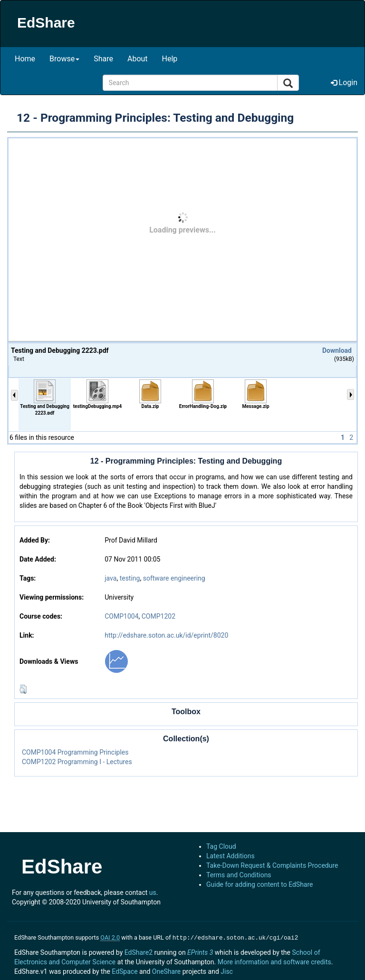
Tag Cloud (221, 846)
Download (337, 350)
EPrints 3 (200, 951)
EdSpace (125, 970)
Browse (64, 59)
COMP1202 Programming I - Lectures (77, 762)
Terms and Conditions (239, 875)
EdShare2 (139, 951)
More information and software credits (274, 961)
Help (170, 59)
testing (130, 578)
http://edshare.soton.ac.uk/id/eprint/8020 (166, 635)
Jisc (227, 970)
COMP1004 (121, 616)
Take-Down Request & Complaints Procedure (272, 865)
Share (103, 59)
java (110, 578)
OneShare (166, 970)
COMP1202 (158, 616)
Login (344, 82)
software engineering (174, 578)
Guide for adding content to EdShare (260, 884)
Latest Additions (231, 856)
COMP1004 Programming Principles (75, 752)
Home (25, 59)
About (138, 59)
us (153, 893)
